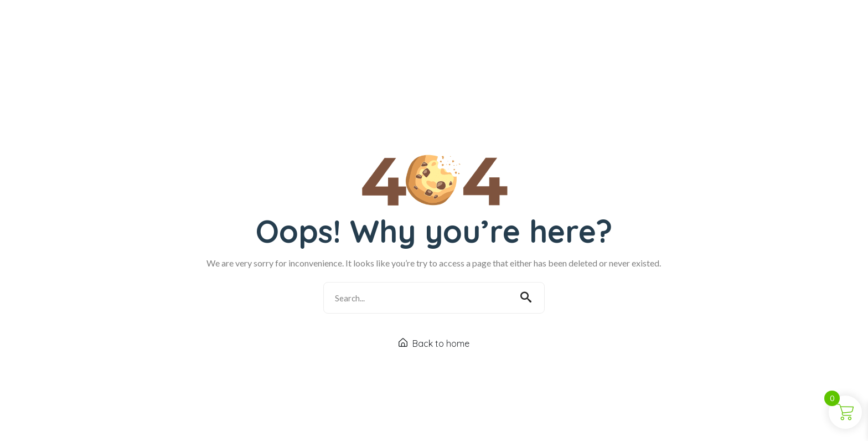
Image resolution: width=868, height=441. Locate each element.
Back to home (434, 347)
